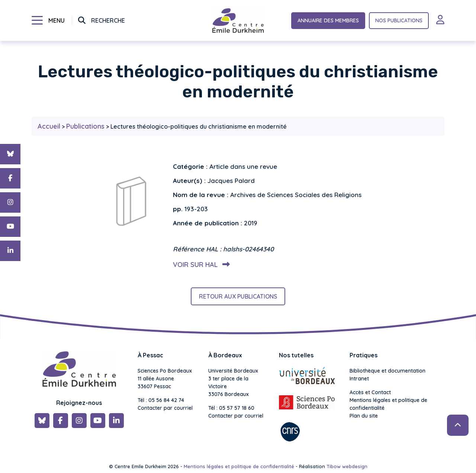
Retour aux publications (238, 296)
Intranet (359, 379)
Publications (85, 126)
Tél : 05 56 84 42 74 (161, 400)
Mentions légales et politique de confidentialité (388, 404)
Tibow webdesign (347, 466)
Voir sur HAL (200, 265)
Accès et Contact (370, 392)
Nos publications (399, 20)
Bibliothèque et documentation (387, 371)
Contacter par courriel (165, 408)
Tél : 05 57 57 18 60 (231, 408)
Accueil (49, 126)
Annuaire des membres (328, 20)
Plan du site (364, 416)
